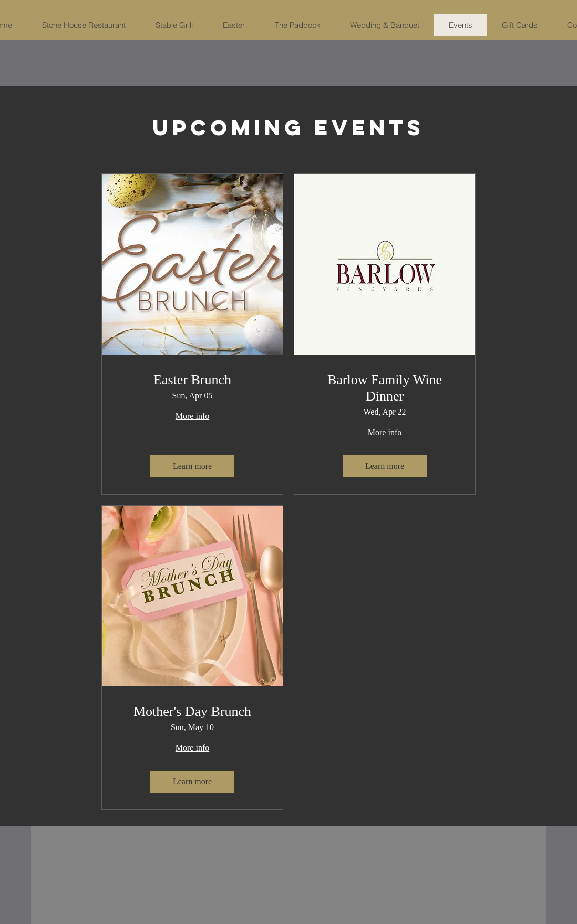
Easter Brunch (192, 380)
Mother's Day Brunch (192, 711)
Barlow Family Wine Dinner (385, 388)
